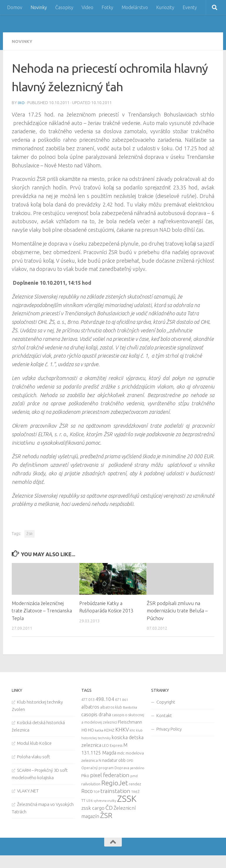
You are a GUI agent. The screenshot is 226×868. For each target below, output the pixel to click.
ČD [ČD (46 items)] (109, 807)
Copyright (166, 702)
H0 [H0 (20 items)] (84, 730)
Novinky (39, 7)
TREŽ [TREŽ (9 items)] (135, 791)
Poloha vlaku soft (34, 756)
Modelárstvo (135, 7)
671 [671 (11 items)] (118, 699)
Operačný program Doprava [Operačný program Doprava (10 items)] (105, 768)
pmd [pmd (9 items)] (134, 775)
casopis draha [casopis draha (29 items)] (96, 714)
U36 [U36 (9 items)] (90, 800)
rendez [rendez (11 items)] (135, 784)
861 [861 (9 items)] (125, 699)
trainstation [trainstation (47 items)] (115, 791)
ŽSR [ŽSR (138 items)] (106, 815)
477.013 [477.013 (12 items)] (88, 699)
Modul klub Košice (34, 743)
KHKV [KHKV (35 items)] (122, 729)
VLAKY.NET (28, 790)
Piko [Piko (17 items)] (85, 775)
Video (87, 7)
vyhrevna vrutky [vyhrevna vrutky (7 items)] (105, 800)
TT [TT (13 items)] (83, 800)
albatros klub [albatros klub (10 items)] (111, 707)
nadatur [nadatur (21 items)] (110, 760)
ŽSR (29, 533)
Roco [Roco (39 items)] (87, 791)
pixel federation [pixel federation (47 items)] (110, 775)
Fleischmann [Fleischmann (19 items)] (130, 722)
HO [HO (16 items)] (91, 730)
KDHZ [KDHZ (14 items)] (109, 730)
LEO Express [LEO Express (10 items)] (112, 745)
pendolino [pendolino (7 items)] (137, 768)
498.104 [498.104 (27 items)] (105, 699)
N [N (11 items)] (100, 760)
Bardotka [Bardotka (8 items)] (130, 707)
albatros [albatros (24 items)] (90, 707)
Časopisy (64, 7)
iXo (21, 102)
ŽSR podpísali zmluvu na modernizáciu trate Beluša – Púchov (177, 610)
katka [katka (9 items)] (99, 730)
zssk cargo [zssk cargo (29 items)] (93, 808)
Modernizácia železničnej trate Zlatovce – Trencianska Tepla (39, 610)
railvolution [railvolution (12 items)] (91, 784)
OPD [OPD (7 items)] (130, 760)
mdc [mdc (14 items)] (121, 753)
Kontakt (164, 715)
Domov (15, 7)
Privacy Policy (169, 729)
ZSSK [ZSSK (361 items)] (127, 798)
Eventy (190, 7)
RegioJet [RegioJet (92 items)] (115, 783)
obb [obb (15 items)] (122, 760)
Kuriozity (165, 7)
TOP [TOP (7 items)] (97, 792)
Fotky (107, 7)
